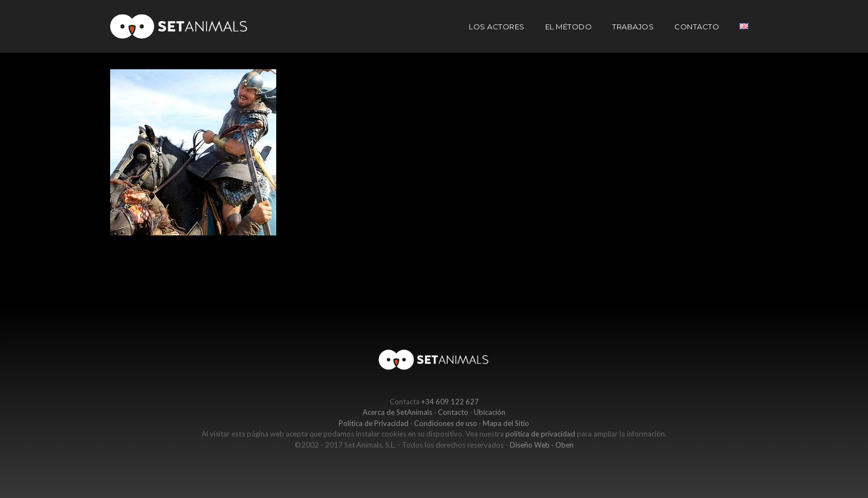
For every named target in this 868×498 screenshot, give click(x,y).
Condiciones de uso (446, 423)
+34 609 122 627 (450, 402)
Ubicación (490, 412)
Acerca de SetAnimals (397, 412)
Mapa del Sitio (506, 423)
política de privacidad (540, 434)
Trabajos (633, 27)
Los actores (497, 27)
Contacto (697, 27)
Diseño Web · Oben (542, 445)
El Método (569, 27)
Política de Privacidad (374, 423)
